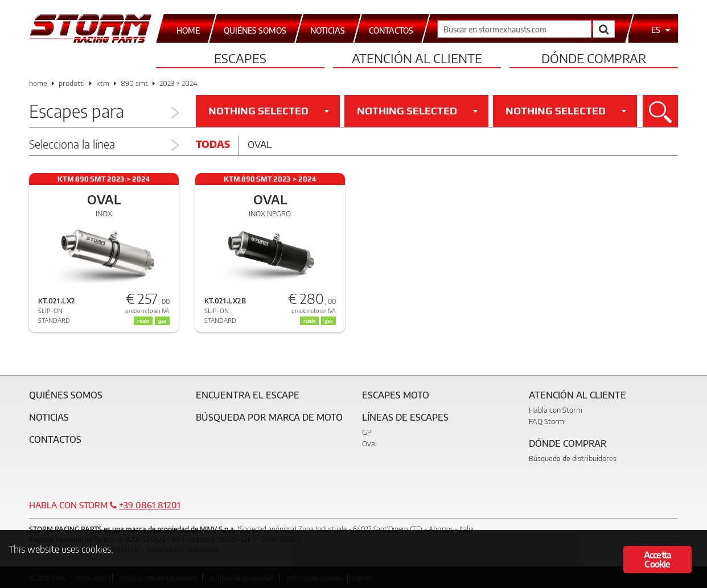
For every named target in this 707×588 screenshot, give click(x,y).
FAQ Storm (546, 421)
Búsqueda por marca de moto (269, 417)
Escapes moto (396, 395)
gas (328, 321)
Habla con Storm (556, 410)
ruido (309, 321)
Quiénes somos (66, 395)
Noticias (49, 417)
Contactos (55, 439)
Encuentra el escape (248, 395)
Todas (213, 144)
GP (367, 432)
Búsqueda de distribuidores (573, 458)
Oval (260, 144)
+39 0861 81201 (150, 505)
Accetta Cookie (657, 560)
